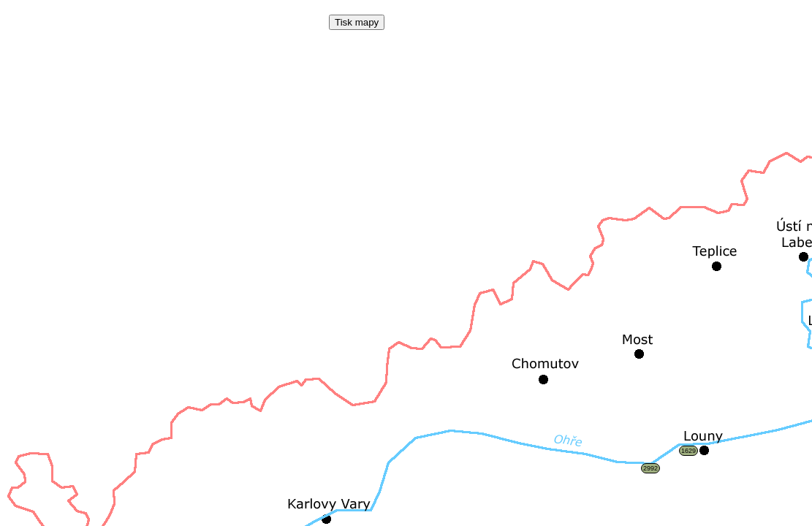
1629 (688, 451)
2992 (650, 468)
